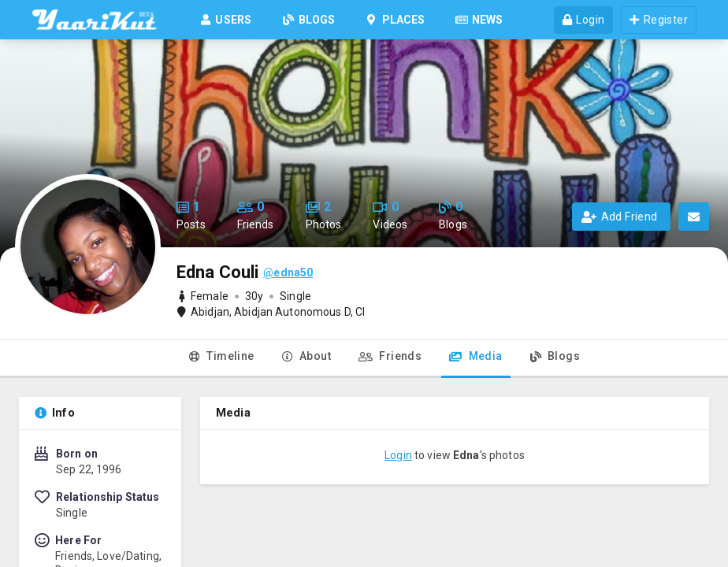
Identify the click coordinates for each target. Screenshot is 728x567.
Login (398, 455)
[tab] (222, 359)
